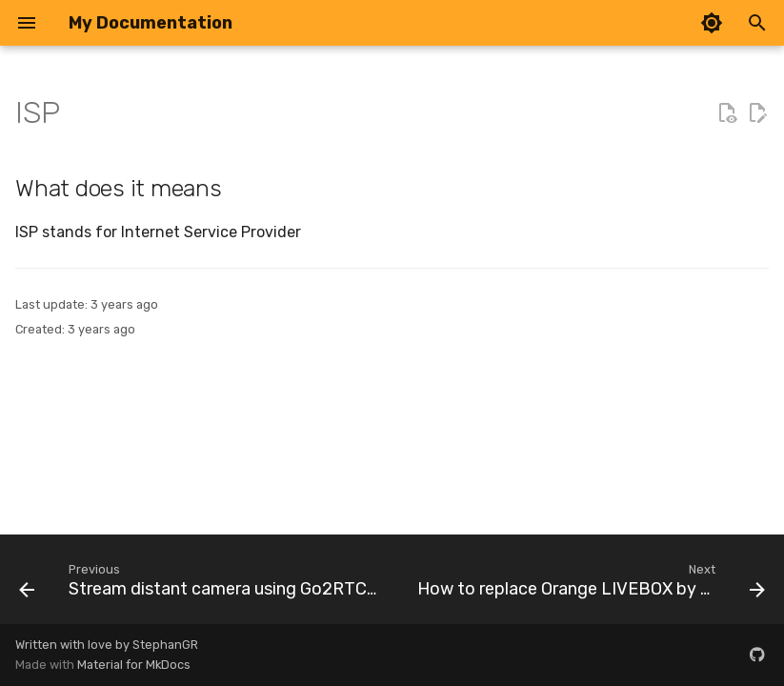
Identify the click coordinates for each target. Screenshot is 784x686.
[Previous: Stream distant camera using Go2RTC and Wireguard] (201, 585)
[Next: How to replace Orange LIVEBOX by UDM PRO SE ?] (589, 585)
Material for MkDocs (134, 665)
